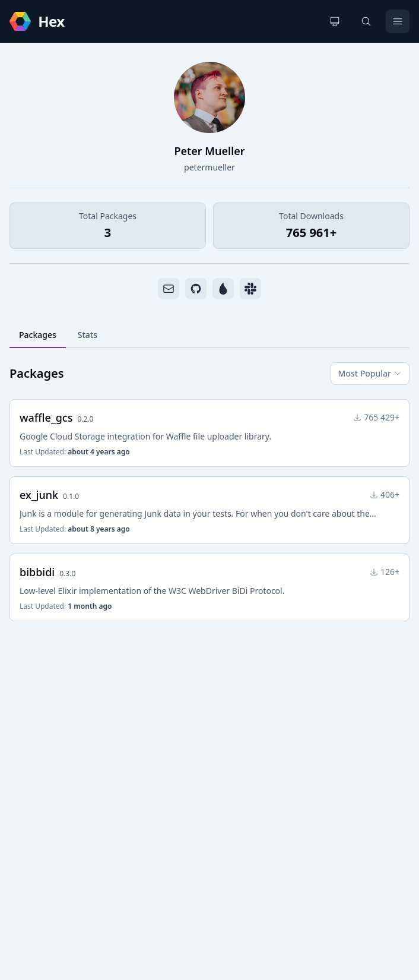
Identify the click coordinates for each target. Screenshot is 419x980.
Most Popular (370, 373)
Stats (88, 335)
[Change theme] (335, 21)
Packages (38, 335)
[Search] (366, 21)
